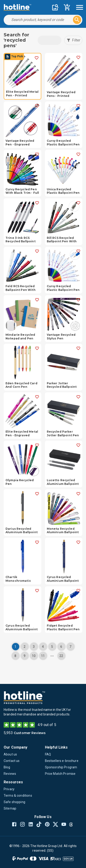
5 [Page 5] (52, 647)
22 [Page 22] (61, 656)
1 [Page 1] (15, 647)
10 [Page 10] (34, 656)
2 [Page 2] (25, 647)
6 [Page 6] (61, 647)
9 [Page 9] (25, 656)
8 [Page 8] (15, 656)
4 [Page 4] (43, 647)
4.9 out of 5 (47, 725)
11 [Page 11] (43, 656)
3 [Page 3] (34, 647)
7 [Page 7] (70, 647)
